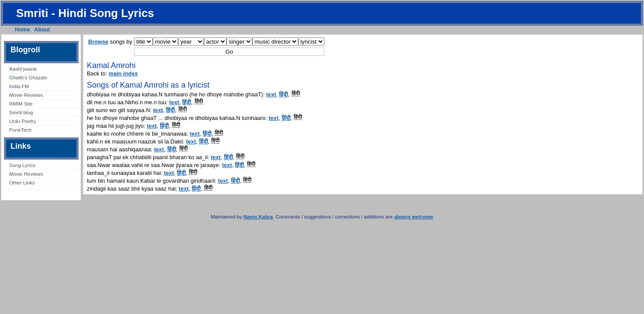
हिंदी (283, 94)
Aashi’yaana (23, 69)
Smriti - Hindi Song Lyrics (85, 13)
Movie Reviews (26, 95)
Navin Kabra (258, 217)
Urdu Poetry (22, 121)
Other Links (22, 183)
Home (22, 30)
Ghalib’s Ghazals (28, 78)
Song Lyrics (22, 165)
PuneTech (20, 130)
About (42, 30)
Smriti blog (21, 113)
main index (123, 73)
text (271, 94)
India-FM (19, 86)
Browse (98, 42)
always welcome (414, 217)
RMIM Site (21, 104)
